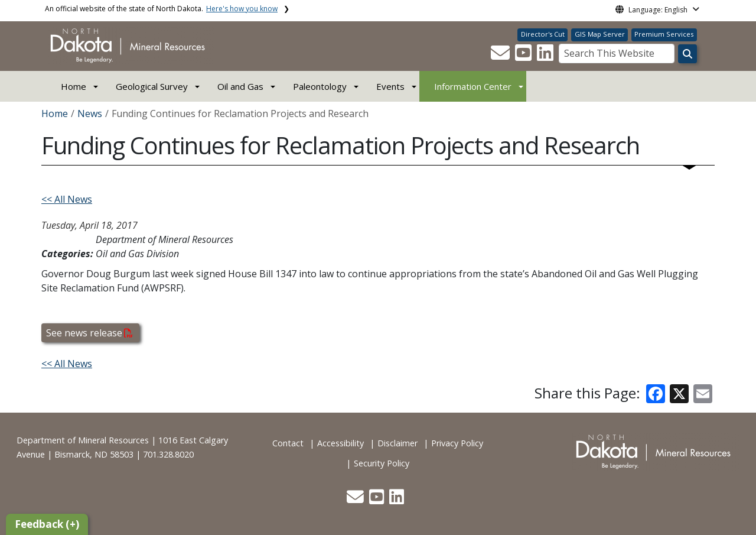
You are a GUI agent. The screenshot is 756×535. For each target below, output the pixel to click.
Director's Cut (543, 34)
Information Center (473, 86)
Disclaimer (397, 443)
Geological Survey (152, 86)
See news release (89, 333)
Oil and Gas (240, 86)
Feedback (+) (47, 524)
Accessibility (340, 443)
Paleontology (320, 86)
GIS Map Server (600, 34)
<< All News (67, 199)
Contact (288, 443)
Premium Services (664, 34)
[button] (501, 56)
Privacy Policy (457, 443)
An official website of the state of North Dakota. (161, 9)
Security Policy (382, 463)
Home (74, 86)
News (90, 114)
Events (390, 86)
